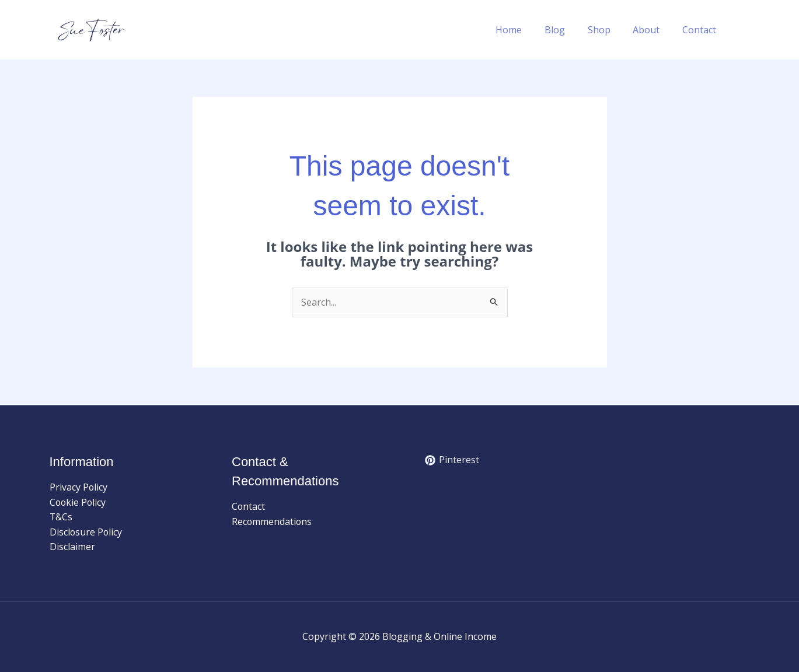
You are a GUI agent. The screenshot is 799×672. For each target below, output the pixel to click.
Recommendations (272, 521)
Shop (608, 30)
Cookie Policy (78, 502)
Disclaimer (72, 547)
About (652, 30)
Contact (701, 30)
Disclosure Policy (86, 532)
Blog (568, 30)
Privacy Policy (79, 487)
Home (526, 30)
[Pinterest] (452, 460)
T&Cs (61, 517)
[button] (744, 30)
